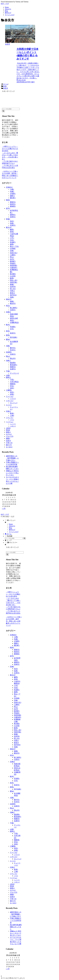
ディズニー (14, 373)
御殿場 (13, 384)
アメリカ (10, 396)
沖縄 (8, 361)
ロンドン (14, 403)
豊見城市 (14, 365)
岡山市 (13, 358)
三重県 (9, 390)
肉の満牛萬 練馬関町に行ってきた (16, 927)
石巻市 (13, 225)
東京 (9, 227)
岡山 (8, 356)
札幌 (12, 191)
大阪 (8, 346)
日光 (12, 329)
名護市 (13, 369)
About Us (12, 526)
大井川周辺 (14, 382)
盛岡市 (13, 215)
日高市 (13, 310)
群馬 (8, 335)
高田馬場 (14, 265)
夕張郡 (13, 194)
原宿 (12, 232)
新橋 (12, 284)
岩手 (8, 208)
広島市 (13, 354)
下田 (12, 380)
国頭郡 (13, 363)
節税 (8, 432)
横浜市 (13, 304)
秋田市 (13, 204)
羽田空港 (14, 282)
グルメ (10, 436)
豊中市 (13, 348)
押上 (12, 257)
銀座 (12, 278)
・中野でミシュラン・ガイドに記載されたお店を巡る (10, 149)
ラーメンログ (14, 532)
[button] (3, 111)
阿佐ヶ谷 (14, 280)
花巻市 (13, 217)
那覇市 (13, 367)
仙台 (12, 221)
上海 (12, 416)
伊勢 (12, 394)
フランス (10, 418)
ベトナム (10, 422)
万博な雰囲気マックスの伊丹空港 (16, 921)
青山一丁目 (14, 246)
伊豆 (12, 386)
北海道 (9, 187)
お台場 (13, 276)
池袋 (12, 297)
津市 (12, 392)
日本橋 (13, 249)
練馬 (12, 230)
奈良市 (13, 333)
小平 (12, 238)
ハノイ (13, 424)
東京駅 (13, 274)
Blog (10, 528)
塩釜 (12, 223)
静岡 (8, 377)
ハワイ (13, 399)
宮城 (8, 219)
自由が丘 (14, 253)
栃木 (8, 325)
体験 (8, 438)
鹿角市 (13, 202)
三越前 (13, 255)
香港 (12, 413)
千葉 (8, 371)
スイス (9, 405)
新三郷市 (14, 308)
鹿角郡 (13, 206)
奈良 (8, 331)
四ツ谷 (13, 289)
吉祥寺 (13, 287)
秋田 (8, 200)
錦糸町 (13, 261)
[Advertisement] (11, 99)
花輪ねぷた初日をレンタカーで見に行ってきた (12, 473)
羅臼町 (13, 198)
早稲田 (13, 263)
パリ (12, 420)
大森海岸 (14, 268)
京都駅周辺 (14, 323)
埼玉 (8, 306)
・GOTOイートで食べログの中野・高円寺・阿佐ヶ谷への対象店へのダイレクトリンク (14, 621)
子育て (9, 443)
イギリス (10, 401)
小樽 (12, 189)
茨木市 (13, 350)
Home (11, 524)
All (8, 428)
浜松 (12, 388)
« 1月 (4, 509)
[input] (11, 109)
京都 (8, 312)
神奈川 (9, 299)
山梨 (8, 375)
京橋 (12, 251)
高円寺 (13, 295)
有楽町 (13, 242)
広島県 (9, 352)
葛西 (12, 244)
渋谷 (12, 240)
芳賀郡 (13, 327)
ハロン (13, 426)
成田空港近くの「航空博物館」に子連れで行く (12, 458)
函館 (12, 196)
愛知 (8, 339)
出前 (8, 441)
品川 (12, 259)
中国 (8, 411)
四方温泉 (14, 337)
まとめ (9, 447)
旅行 (9, 445)
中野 (12, 291)
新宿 (12, 293)
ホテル (9, 434)
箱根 (12, 301)
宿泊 (8, 430)
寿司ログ (12, 530)
